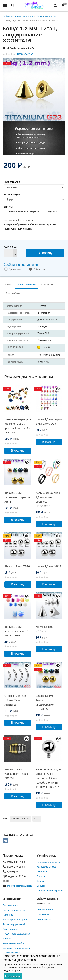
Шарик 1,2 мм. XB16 (17, 566)
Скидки (41, 881)
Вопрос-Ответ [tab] (13, 293)
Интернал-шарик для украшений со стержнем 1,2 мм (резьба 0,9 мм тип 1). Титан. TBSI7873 (49, 778)
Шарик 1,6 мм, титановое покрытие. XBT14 (17, 497)
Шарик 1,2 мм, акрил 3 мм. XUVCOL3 (49, 421)
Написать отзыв (25, 54)
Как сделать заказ (47, 867)
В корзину (45, 253)
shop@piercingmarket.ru (20, 886)
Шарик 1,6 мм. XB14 (48, 566)
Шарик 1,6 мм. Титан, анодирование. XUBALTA (45, 702)
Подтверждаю (13, 976)
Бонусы (41, 886)
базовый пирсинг (20, 819)
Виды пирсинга (11, 905)
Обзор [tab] (9, 285)
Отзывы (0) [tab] (47, 285)
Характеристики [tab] (27, 285)
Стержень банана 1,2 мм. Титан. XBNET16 (16, 700)
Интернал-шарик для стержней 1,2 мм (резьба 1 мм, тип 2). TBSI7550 (18, 426)
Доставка (42, 872)
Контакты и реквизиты (49, 862)
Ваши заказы (44, 919)
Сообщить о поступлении (21, 265)
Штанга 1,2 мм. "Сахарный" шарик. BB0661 (16, 774)
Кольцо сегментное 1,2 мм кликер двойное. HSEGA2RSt (48, 499)
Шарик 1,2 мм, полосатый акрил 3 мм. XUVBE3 (16, 631)
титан (37, 819)
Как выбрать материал (15, 919)
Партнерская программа (50, 891)
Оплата (41, 876)
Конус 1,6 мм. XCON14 (44, 629)
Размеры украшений (14, 924)
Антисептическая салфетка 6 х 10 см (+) (33, 211)
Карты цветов (10, 929)
